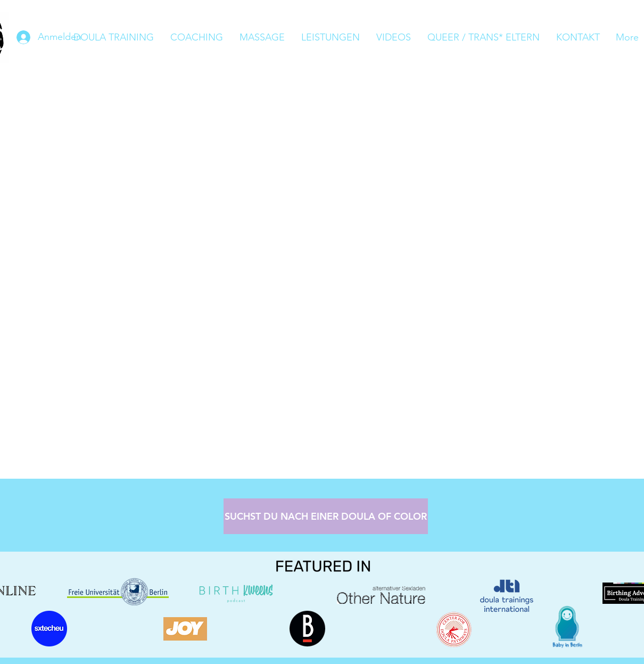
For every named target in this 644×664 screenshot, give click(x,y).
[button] (330, 38)
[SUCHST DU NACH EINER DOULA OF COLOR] (326, 516)
